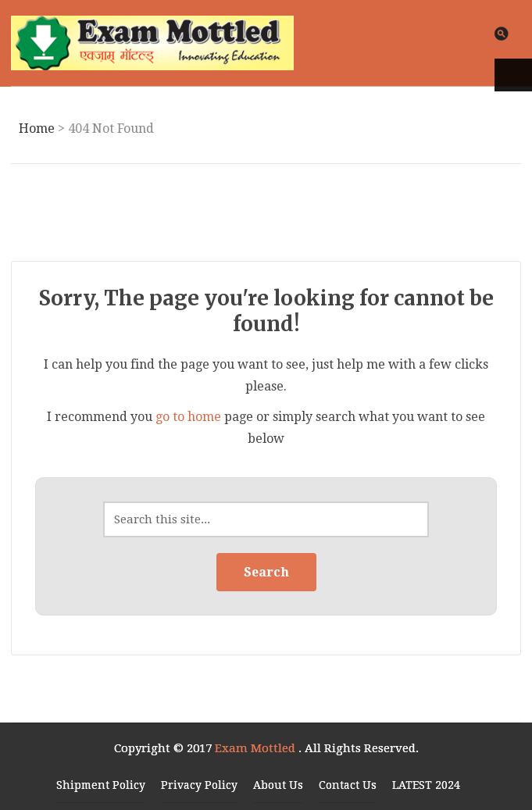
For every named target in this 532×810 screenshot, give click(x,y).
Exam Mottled (257, 748)
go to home (188, 417)
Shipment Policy (101, 785)
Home (37, 128)
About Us (278, 785)
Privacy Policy (199, 785)
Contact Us (348, 785)
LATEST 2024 (426, 785)
